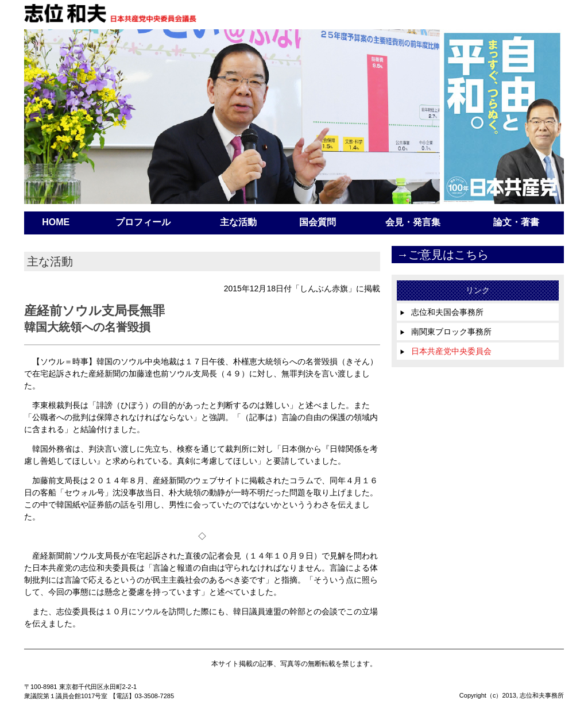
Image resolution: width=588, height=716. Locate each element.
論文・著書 (516, 222)
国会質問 (318, 222)
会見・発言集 (413, 222)
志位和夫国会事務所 (442, 312)
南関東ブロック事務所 (446, 332)
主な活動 (238, 222)
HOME (56, 222)
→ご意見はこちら (443, 255)
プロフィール (143, 222)
